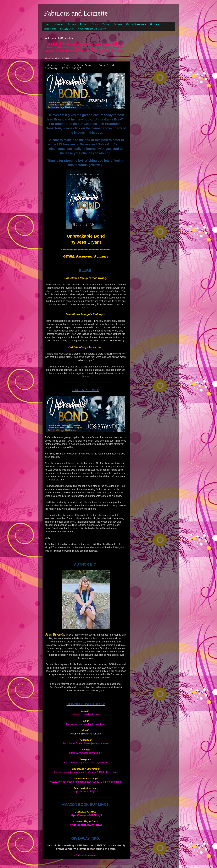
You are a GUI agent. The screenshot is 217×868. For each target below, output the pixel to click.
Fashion (106, 24)
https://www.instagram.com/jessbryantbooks (86, 763)
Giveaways (155, 24)
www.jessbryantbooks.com (86, 714)
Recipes (84, 24)
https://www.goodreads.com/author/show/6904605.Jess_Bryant (86, 772)
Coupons (118, 24)
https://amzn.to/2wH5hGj (86, 825)
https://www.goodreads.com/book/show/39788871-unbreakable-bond (86, 782)
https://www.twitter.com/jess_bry (86, 753)
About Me (59, 24)
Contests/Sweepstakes (136, 24)
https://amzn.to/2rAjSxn (86, 791)
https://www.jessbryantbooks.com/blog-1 (86, 724)
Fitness (95, 24)
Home (47, 24)
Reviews (72, 24)
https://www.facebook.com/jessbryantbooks (86, 743)
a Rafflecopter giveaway (86, 855)
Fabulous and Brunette (76, 13)
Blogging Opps (67, 29)
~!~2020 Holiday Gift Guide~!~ (92, 29)
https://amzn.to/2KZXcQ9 (86, 815)
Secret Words (50, 29)
